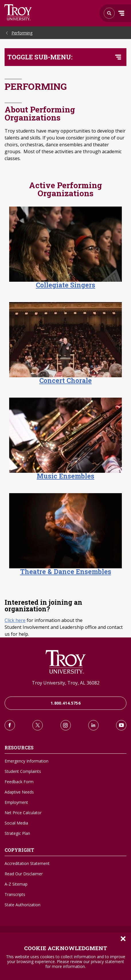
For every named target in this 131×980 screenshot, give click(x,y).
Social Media (16, 823)
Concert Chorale (65, 380)
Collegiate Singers (65, 285)
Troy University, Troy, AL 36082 (66, 683)
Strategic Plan (17, 833)
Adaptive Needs (19, 792)
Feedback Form (19, 782)
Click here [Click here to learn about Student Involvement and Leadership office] (15, 620)
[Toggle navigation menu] (118, 57)
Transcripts (15, 894)
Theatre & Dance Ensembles (66, 571)
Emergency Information (27, 761)
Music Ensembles (65, 476)
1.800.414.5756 (65, 703)
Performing (22, 33)
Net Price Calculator (23, 813)
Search (18, 12)
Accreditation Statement (27, 863)
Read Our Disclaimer (24, 874)
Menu (121, 13)
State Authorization (23, 905)
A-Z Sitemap (16, 884)
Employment (16, 802)
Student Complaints (23, 771)
